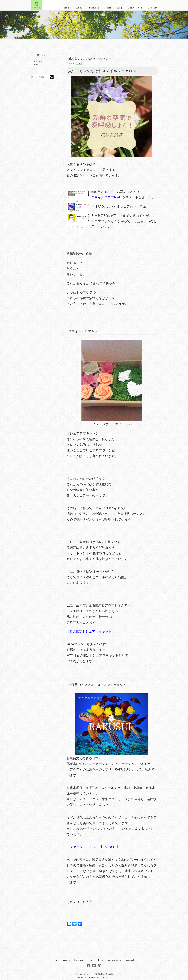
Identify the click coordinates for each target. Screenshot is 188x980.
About (80, 8)
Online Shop (135, 8)
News (79, 63)
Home (67, 8)
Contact (153, 8)
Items (108, 8)
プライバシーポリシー (82, 974)
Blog (119, 8)
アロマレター (39, 61)
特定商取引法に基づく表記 (104, 974)
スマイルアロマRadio (107, 197)
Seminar (94, 8)
